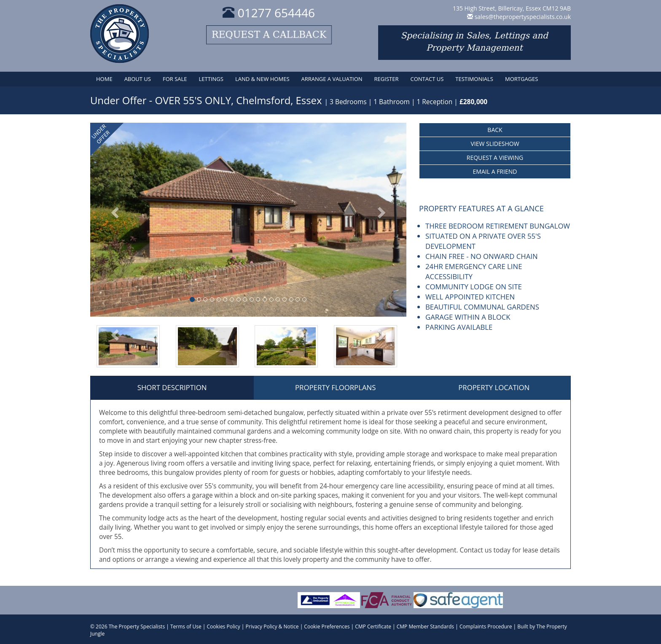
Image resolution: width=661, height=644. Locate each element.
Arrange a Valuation (332, 79)
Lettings (211, 79)
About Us (138, 79)
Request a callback (269, 35)
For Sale (175, 79)
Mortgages (521, 79)
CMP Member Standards (425, 626)
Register (387, 79)
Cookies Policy (224, 626)
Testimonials (474, 79)
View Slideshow (495, 144)
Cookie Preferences (327, 626)
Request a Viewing (495, 158)
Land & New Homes (262, 79)
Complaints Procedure (486, 626)
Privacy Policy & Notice (272, 626)
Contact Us (427, 79)
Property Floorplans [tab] (335, 387)
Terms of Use (186, 626)
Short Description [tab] (172, 387)
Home (104, 79)
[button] (114, 220)
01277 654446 (269, 13)
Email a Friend (495, 171)
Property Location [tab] (494, 387)
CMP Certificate (373, 626)
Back (495, 130)
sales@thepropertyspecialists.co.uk (523, 17)
